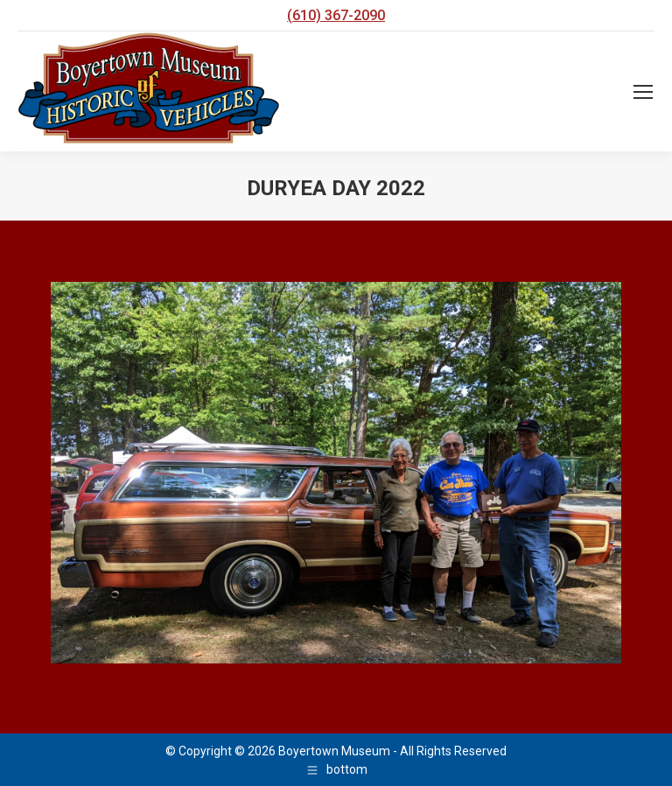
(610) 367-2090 (336, 15)
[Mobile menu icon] (643, 92)
